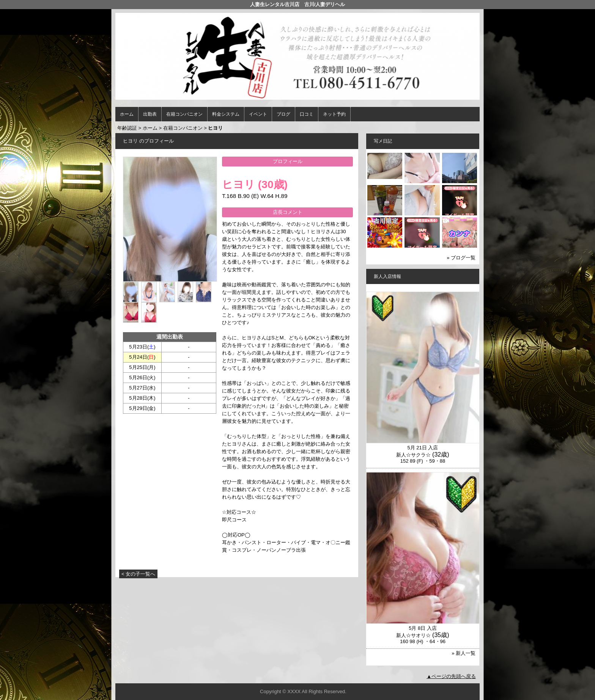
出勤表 (150, 114)
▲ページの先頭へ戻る (451, 676)
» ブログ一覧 (461, 258)
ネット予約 (334, 114)
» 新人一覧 (464, 653)
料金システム (226, 114)
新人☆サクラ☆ (413, 455)
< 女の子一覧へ (138, 574)
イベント (258, 114)
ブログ (283, 114)
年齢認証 (127, 128)
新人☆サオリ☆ (413, 635)
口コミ (307, 114)
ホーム (127, 114)
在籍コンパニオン (184, 114)
